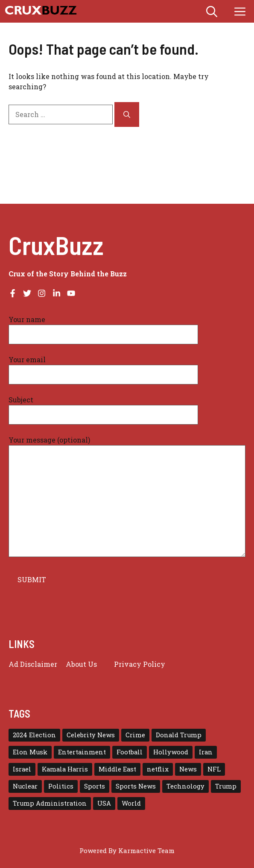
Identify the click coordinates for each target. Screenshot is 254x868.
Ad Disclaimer (33, 664)
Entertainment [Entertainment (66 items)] (82, 752)
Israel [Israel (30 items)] (22, 769)
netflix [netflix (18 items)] (158, 769)
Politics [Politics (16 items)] (61, 786)
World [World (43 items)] (131, 803)
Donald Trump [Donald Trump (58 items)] (179, 735)
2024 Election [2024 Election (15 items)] (34, 735)
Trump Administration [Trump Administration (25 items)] (50, 803)
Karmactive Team (146, 850)
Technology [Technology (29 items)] (185, 786)
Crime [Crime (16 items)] (135, 735)
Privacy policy (140, 664)
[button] (212, 11)
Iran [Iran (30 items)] (206, 752)
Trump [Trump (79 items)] (226, 786)
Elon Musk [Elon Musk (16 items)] (30, 752)
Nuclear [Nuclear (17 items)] (25, 786)
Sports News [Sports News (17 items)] (136, 786)
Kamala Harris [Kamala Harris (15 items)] (65, 769)
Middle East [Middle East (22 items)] (117, 769)
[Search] (127, 114)
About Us (81, 664)
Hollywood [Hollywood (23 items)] (171, 752)
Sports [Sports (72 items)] (95, 786)
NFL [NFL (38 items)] (214, 769)
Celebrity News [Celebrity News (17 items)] (91, 735)
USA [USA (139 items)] (104, 803)
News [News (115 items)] (188, 769)
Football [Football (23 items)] (130, 752)
